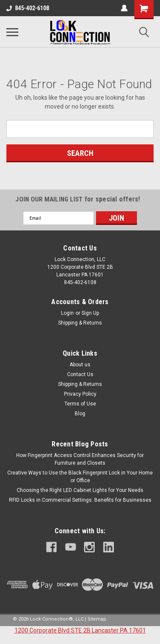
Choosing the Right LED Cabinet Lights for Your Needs (80, 490)
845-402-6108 (28, 8)
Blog (80, 414)
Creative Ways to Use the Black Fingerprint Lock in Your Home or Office (80, 477)
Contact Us (80, 374)
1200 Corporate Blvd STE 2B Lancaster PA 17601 (80, 630)
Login (67, 313)
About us (80, 365)
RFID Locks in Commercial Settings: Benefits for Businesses (80, 500)
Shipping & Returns (80, 323)
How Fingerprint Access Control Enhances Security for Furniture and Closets (80, 459)
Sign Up (90, 313)
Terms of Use (80, 404)
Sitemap (97, 619)
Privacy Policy (80, 394)
